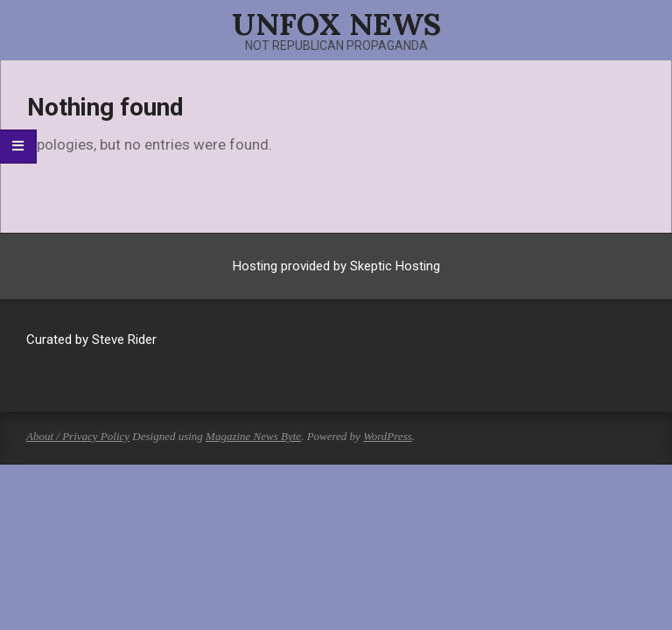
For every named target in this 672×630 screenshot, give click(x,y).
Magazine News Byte (253, 436)
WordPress (388, 436)
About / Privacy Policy (78, 436)
